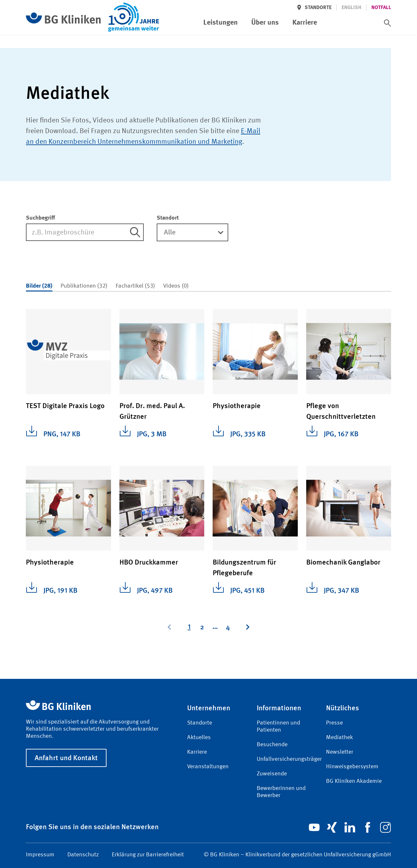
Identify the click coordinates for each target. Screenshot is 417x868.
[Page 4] (228, 627)
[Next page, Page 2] (247, 627)
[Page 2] (202, 627)
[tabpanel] (208, 466)
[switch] (388, 23)
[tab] (39, 286)
